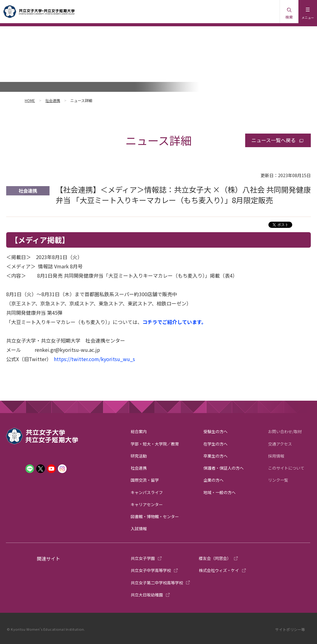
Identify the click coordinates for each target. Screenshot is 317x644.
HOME (30, 100)
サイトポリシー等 (290, 629)
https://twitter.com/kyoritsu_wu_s (94, 359)
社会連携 (53, 100)
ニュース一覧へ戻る (274, 140)
